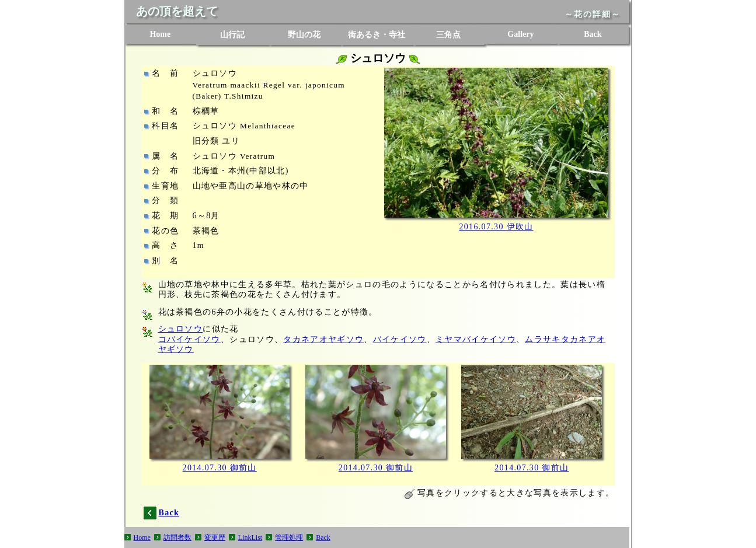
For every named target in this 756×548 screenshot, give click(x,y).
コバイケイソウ (189, 339)
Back (593, 34)
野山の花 (304, 35)
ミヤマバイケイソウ (476, 339)
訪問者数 (177, 537)
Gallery (520, 34)
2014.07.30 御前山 (220, 468)
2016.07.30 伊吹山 (496, 227)
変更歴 (215, 537)
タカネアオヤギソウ (323, 339)
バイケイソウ (400, 339)
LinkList (250, 537)
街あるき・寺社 (377, 35)
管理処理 (289, 537)
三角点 (448, 35)
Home (160, 34)
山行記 (232, 35)
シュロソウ (181, 329)
